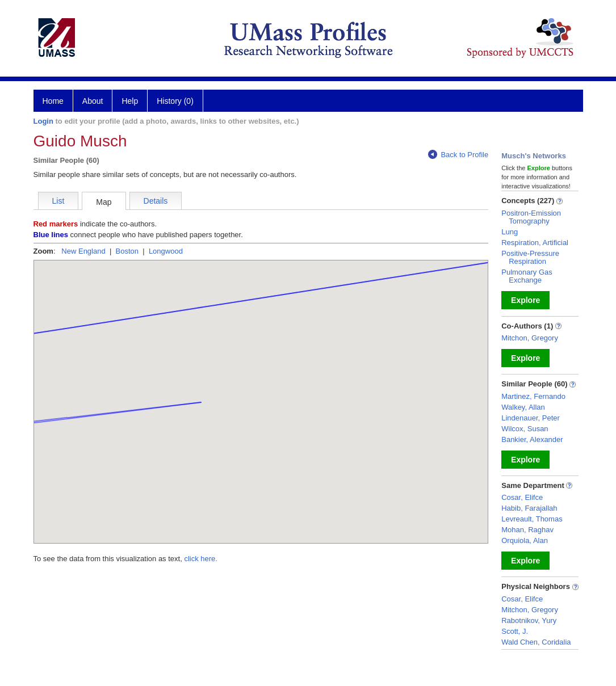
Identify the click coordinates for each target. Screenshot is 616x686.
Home (53, 101)
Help (130, 101)
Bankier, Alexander (532, 439)
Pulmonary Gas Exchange (527, 276)
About (93, 101)
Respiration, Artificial (535, 243)
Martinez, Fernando (533, 396)
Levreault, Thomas (532, 519)
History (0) (175, 101)
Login (43, 121)
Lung (510, 232)
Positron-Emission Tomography (531, 217)
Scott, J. (515, 631)
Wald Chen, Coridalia (536, 642)
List (58, 201)
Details (156, 201)
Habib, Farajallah (529, 508)
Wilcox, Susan (525, 429)
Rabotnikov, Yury (529, 620)
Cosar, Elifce (522, 497)
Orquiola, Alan (525, 540)
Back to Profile (458, 155)
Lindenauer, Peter (531, 418)
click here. (201, 559)
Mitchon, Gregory (530, 338)
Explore (525, 300)
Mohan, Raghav (527, 530)
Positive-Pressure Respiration (530, 257)
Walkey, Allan (523, 407)
